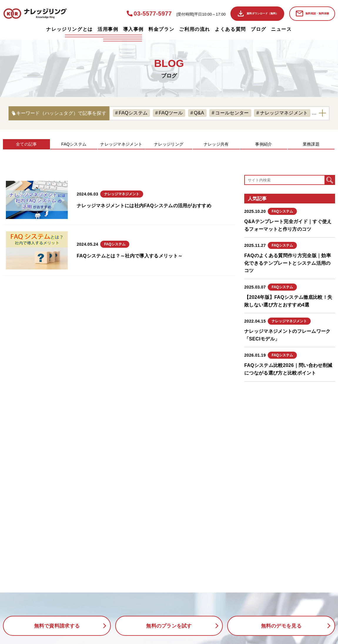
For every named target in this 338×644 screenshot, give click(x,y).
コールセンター (232, 113)
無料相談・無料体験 (317, 14)
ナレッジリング (169, 144)
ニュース (281, 29)
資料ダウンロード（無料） (262, 14)
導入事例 (133, 29)
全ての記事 (26, 144)
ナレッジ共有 (216, 144)
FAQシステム (133, 113)
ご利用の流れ (195, 29)
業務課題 (311, 144)
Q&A (199, 113)
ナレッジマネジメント (284, 113)
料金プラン (161, 29)
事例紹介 (263, 144)
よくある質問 (230, 29)
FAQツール (171, 113)
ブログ (258, 29)
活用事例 (108, 29)
